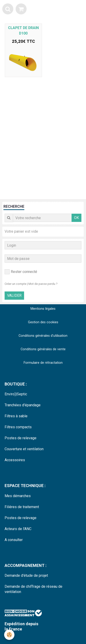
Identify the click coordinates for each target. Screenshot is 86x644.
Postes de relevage (21, 438)
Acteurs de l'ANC (18, 529)
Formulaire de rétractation (43, 363)
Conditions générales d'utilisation (43, 336)
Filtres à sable (16, 416)
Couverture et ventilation (24, 449)
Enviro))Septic (16, 394)
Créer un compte (15, 284)
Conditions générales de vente (43, 349)
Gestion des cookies (43, 322)
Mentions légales (43, 309)
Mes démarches (18, 496)
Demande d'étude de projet (26, 575)
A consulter (14, 540)
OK (76, 218)
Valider (14, 295)
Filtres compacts (18, 427)
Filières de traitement (22, 507)
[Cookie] (9, 635)
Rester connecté (21, 272)
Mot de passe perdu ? (43, 284)
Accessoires (15, 460)
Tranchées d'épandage (23, 405)
